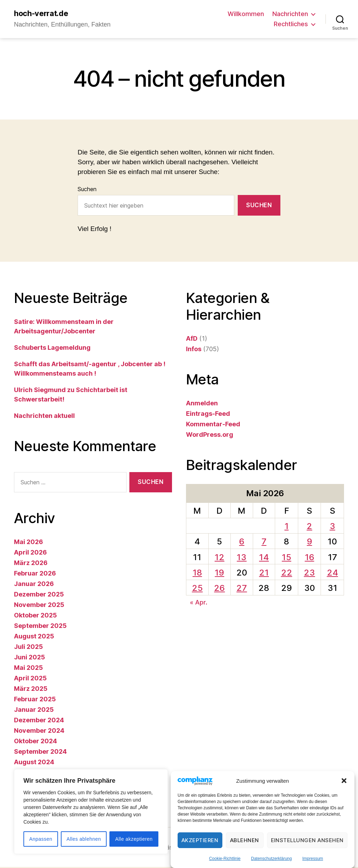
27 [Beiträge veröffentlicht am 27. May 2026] (242, 589)
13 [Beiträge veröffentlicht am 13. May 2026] (242, 558)
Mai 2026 (28, 543)
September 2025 (40, 627)
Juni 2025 (30, 658)
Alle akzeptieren (134, 839)
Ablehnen (245, 840)
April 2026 (30, 553)
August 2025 (34, 637)
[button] (344, 781)
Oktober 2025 (35, 616)
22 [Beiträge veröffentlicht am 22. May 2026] (287, 573)
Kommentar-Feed (213, 425)
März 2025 (31, 690)
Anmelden (202, 404)
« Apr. (199, 603)
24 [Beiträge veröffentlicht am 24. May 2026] (332, 573)
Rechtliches (291, 25)
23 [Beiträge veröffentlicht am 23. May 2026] (309, 573)
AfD (192, 339)
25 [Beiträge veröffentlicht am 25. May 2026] (197, 589)
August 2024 (34, 763)
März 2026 (31, 564)
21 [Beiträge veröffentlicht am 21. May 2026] (264, 573)
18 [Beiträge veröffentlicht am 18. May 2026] (197, 573)
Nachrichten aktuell (44, 416)
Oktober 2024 (35, 742)
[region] (91, 812)
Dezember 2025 (39, 595)
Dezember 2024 (39, 721)
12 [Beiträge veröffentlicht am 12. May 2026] (220, 558)
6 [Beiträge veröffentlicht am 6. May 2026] (242, 542)
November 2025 (39, 606)
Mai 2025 (28, 669)
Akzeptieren (200, 840)
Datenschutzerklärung (271, 859)
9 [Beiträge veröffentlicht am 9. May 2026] (310, 542)
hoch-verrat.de (44, 14)
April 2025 (30, 679)
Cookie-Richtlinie (225, 859)
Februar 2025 (35, 700)
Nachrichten (290, 14)
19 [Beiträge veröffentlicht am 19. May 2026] (219, 573)
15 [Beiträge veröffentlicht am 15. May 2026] (287, 558)
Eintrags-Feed (208, 414)
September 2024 (40, 753)
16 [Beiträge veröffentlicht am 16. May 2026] (310, 558)
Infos (194, 350)
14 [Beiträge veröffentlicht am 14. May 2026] (264, 558)
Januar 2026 (34, 585)
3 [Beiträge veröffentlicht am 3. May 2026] (332, 527)
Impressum (313, 859)
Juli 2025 (28, 648)
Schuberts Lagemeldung (52, 348)
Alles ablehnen (84, 839)
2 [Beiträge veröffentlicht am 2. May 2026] (309, 527)
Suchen (87, 190)
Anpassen (41, 839)
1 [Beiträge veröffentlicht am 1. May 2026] (287, 527)
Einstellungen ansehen (307, 840)
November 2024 (39, 732)
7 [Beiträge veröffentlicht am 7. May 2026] (264, 542)
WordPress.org (210, 435)
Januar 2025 (34, 711)
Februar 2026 (35, 574)
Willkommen (246, 14)
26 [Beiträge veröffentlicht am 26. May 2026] (219, 589)
